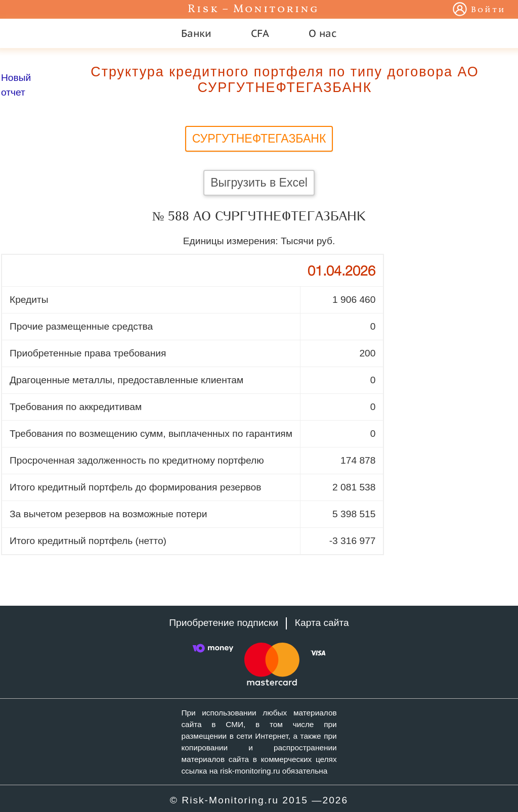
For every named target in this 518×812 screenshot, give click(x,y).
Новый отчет (16, 85)
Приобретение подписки (224, 623)
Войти (488, 10)
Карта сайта (322, 623)
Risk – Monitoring (253, 9)
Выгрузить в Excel (259, 183)
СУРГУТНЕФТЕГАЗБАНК (259, 139)
